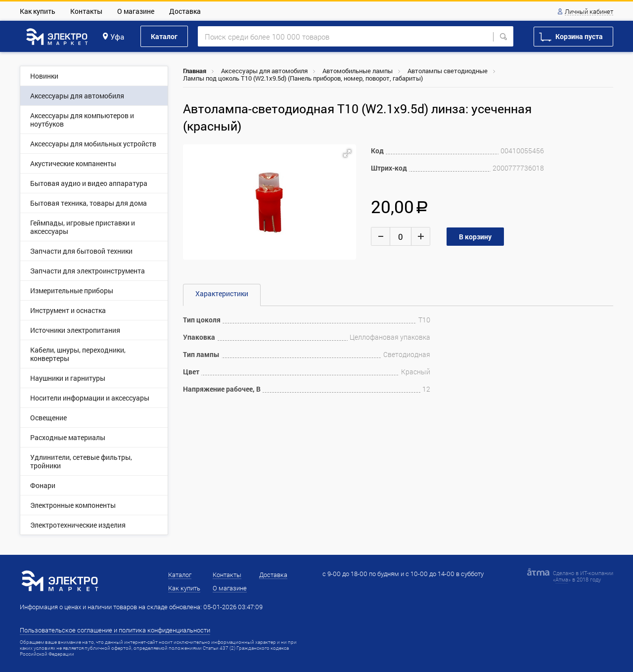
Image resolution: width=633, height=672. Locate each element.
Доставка (185, 11)
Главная (195, 71)
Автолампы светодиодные (448, 71)
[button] (347, 153)
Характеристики (222, 293)
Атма (562, 579)
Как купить (38, 11)
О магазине (136, 11)
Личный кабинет (589, 12)
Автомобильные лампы (358, 71)
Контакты (86, 11)
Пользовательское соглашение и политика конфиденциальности (115, 630)
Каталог (164, 36)
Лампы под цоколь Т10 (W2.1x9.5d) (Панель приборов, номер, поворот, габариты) (303, 78)
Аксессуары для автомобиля (264, 71)
